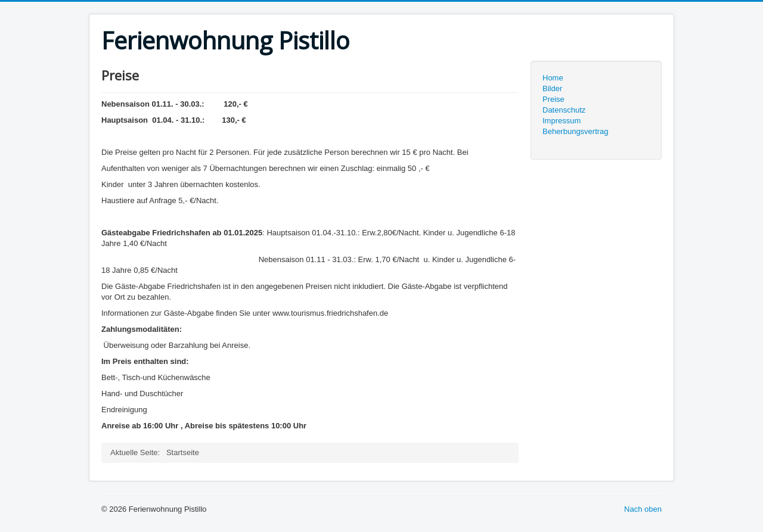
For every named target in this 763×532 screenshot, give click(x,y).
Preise (553, 99)
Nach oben (643, 509)
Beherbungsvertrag (576, 131)
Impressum (562, 121)
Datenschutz (564, 110)
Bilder (552, 88)
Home (553, 78)
